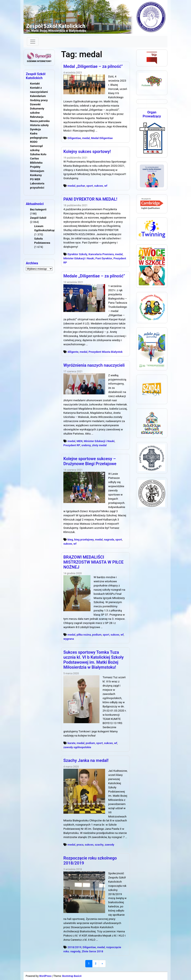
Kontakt (35, 84)
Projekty (35, 167)
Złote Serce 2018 (92, 951)
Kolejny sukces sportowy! (87, 152)
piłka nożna (84, 635)
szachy (99, 845)
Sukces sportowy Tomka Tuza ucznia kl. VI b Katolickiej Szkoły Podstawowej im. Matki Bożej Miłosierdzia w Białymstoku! (94, 660)
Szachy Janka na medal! (86, 760)
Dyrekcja (35, 129)
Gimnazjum (37, 171)
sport (90, 186)
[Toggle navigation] (33, 42)
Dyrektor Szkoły (77, 254)
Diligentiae (74, 138)
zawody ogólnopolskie (77, 747)
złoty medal (99, 445)
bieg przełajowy (84, 540)
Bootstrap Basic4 (72, 976)
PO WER (35, 179)
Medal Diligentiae (102, 138)
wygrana (69, 639)
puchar (81, 186)
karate (72, 743)
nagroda (109, 540)
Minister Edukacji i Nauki (79, 258)
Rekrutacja (37, 117)
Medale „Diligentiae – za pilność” (94, 276)
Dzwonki (35, 104)
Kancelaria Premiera (101, 254)
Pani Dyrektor (104, 258)
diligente (73, 352)
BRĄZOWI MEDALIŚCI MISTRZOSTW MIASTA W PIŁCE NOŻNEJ (93, 562)
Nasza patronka (40, 121)
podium (97, 635)
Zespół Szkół (38, 218)
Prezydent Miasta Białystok (106, 352)
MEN (80, 441)
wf (106, 186)
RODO (34, 142)
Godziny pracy (39, 100)
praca (80, 845)
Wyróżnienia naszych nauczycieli (94, 365)
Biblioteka (36, 163)
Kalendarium (38, 96)
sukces (99, 186)
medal (86, 138)
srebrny (86, 445)
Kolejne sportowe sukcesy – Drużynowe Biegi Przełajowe (90, 461)
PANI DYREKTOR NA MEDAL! (90, 199)
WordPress (45, 976)
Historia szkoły (39, 125)
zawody (109, 845)
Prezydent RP (72, 445)
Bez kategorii (38, 209)
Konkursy (36, 175)
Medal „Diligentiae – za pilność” (93, 66)
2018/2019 (74, 947)
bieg (70, 540)
